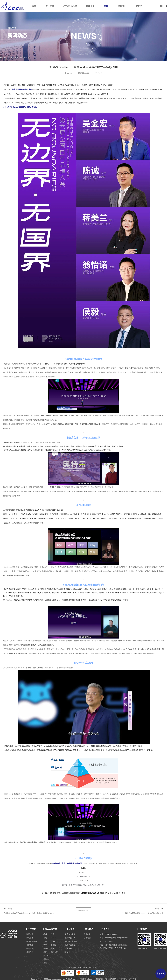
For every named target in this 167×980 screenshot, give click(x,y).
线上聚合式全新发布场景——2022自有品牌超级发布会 (143, 913)
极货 (53, 934)
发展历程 (30, 938)
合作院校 (30, 945)
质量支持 (68, 948)
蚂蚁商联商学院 (71, 941)
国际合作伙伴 (32, 941)
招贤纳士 (87, 938)
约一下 (53, 938)
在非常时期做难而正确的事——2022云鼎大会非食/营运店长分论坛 (29, 913)
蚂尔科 (139, 6)
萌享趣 (46, 956)
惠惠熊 (46, 948)
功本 (45, 945)
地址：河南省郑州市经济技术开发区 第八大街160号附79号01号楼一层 (114, 946)
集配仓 (68, 952)
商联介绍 (30, 934)
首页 (34, 6)
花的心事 (54, 952)
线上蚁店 (93, 967)
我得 (45, 934)
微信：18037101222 (108, 941)
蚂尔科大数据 (70, 945)
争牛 (45, 941)
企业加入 (87, 934)
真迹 (53, 948)
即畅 (45, 963)
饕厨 (45, 938)
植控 (45, 952)
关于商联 (50, 6)
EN (161, 6)
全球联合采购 (70, 938)
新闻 (106, 7)
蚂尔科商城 (83, 967)
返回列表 (83, 910)
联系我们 (122, 6)
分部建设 (30, 948)
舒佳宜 (53, 945)
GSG (53, 941)
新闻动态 (20, 57)
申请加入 (161, 974)
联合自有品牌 (70, 6)
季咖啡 (46, 959)
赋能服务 (90, 6)
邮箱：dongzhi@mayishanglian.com (114, 938)
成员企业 (30, 952)
